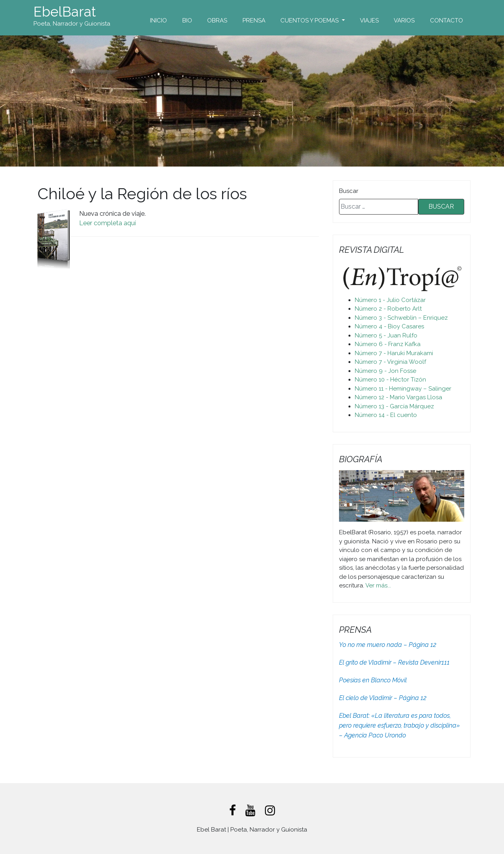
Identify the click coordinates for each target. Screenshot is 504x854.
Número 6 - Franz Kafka (388, 344)
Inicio (158, 20)
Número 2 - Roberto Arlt (388, 309)
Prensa (254, 20)
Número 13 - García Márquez (394, 406)
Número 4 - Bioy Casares (389, 326)
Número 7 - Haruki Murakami (394, 353)
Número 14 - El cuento (386, 415)
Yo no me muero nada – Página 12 (388, 645)
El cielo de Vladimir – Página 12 (383, 698)
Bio (187, 20)
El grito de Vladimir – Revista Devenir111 (394, 662)
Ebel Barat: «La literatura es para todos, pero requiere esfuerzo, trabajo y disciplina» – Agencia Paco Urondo (399, 725)
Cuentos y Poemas (310, 20)
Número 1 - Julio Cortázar (390, 300)
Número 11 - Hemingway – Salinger (403, 389)
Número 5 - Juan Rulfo (386, 335)
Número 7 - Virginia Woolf (390, 362)
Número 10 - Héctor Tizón (390, 380)
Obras (217, 20)
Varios (404, 20)
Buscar (349, 191)
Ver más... (378, 585)
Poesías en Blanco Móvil (373, 680)
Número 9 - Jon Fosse (385, 371)
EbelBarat (65, 12)
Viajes (369, 20)
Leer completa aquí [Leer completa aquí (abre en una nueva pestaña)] (107, 223)
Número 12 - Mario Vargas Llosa (398, 397)
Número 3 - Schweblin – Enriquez (401, 318)
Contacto (447, 20)
